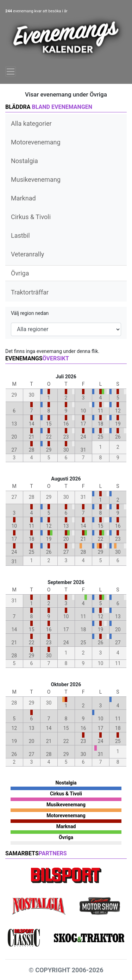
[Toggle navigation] (11, 72)
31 (83, 450)
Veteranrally (27, 254)
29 (49, 450)
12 (118, 411)
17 (83, 424)
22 (49, 437)
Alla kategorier (31, 123)
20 (14, 437)
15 (49, 424)
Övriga (20, 273)
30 (66, 450)
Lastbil (20, 235)
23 (66, 437)
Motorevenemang (36, 142)
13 (14, 424)
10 (83, 411)
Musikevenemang (36, 179)
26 (118, 437)
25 (101, 437)
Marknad (23, 198)
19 (118, 424)
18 (101, 424)
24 (83, 437)
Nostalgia (24, 161)
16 (66, 424)
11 (101, 411)
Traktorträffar (30, 292)
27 (14, 450)
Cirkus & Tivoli (31, 217)
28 (32, 450)
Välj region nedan (30, 313)
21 (32, 437)
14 (32, 424)
